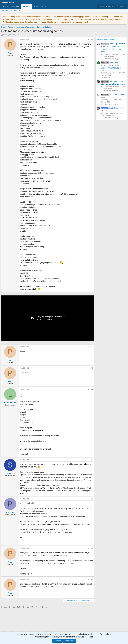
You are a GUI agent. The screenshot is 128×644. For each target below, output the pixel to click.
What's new (39, 6)
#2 (92, 347)
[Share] (89, 40)
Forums (27, 6)
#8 (92, 580)
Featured (16, 6)
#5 (92, 460)
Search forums (15, 11)
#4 (92, 389)
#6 (92, 499)
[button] (45, 6)
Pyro (5, 35)
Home (6, 6)
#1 (92, 40)
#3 (92, 368)
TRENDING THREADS (108, 40)
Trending (4, 11)
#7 (92, 549)
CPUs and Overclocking (109, 59)
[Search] (121, 6)
